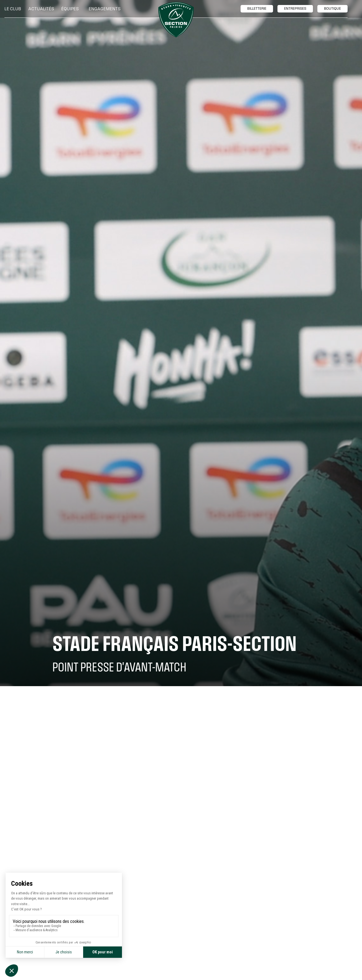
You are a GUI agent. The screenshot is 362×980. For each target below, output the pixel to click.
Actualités (41, 9)
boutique (332, 9)
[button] (14, 9)
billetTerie (257, 9)
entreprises (295, 9)
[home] (176, 20)
